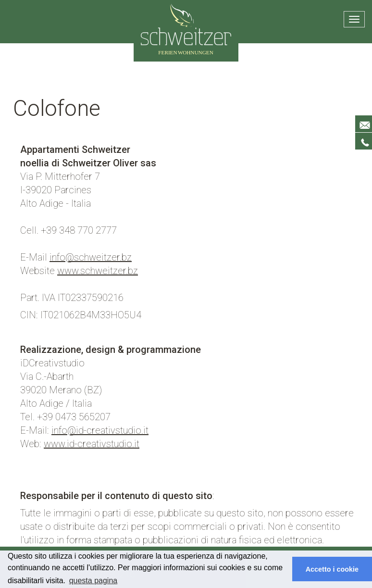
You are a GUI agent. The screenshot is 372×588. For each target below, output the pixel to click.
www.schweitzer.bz (98, 271)
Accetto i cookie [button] (332, 569)
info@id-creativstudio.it (100, 430)
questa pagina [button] (93, 581)
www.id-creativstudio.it (92, 444)
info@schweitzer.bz (91, 257)
